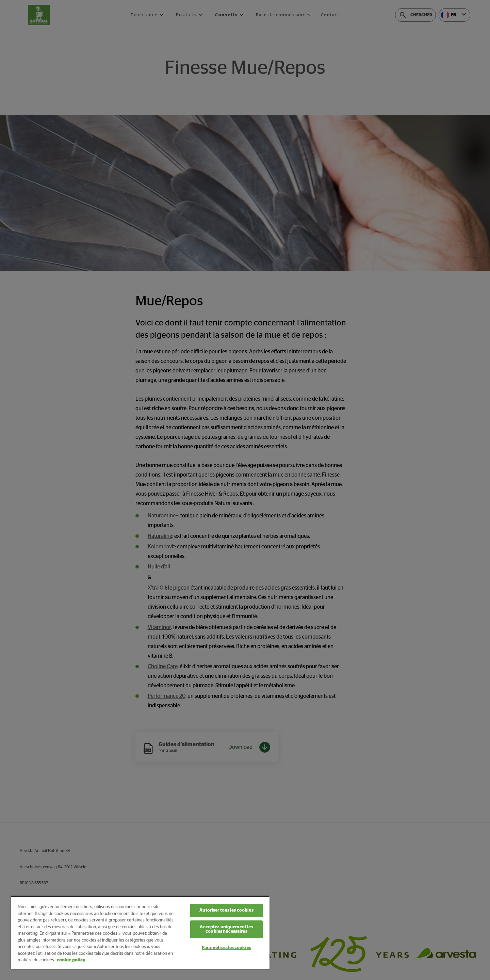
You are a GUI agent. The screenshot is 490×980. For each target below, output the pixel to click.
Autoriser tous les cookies (226, 910)
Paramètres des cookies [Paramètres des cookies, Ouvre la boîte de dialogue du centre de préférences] (226, 948)
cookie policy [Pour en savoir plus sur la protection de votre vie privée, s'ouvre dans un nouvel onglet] (71, 960)
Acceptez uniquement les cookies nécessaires (226, 929)
